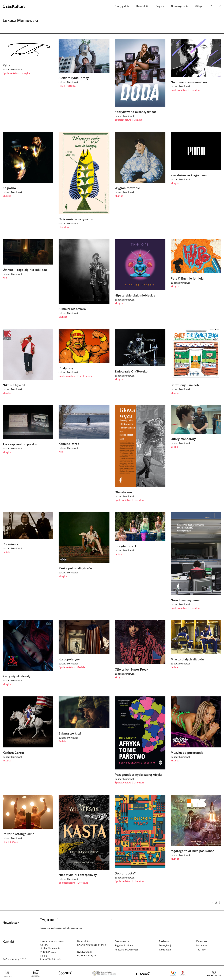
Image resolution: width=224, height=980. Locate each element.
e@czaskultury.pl (87, 955)
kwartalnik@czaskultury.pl (92, 945)
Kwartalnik (142, 6)
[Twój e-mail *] (73, 920)
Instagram (202, 945)
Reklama (164, 941)
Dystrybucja (166, 945)
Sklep (199, 6)
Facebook (202, 941)
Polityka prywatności (126, 950)
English (160, 6)
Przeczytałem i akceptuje (61, 928)
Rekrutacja (165, 950)
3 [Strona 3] (220, 903)
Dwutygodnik (122, 6)
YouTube (201, 950)
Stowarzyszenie (180, 6)
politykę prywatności (73, 928)
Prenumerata (122, 941)
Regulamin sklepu (124, 945)
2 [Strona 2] (216, 903)
